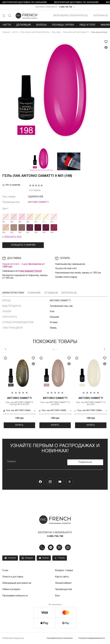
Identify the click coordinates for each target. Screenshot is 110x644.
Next (104, 349)
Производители (64, 589)
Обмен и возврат (11, 589)
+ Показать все (12, 237)
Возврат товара (64, 571)
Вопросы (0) (69, 293)
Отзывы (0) (51, 293)
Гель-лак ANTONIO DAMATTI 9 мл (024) (55, 401)
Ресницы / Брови (63, 25)
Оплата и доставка (13, 577)
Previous (6, 349)
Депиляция (23, 25)
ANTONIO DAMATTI (38, 202)
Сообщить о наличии (23, 245)
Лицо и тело (87, 25)
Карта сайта (62, 577)
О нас (5, 571)
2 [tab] (55, 349)
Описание (34, 293)
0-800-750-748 (66, 7)
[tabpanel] (19, 391)
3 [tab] (57, 349)
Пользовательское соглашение (60, 638)
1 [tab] (53, 349)
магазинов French (31, 271)
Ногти (7, 25)
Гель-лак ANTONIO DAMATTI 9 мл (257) (91, 401)
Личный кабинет (63, 583)
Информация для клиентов (17, 583)
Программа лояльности (15, 596)
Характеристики (13, 293)
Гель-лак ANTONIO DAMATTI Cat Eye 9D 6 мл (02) (19, 401)
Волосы (41, 25)
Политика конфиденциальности (92, 638)
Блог (58, 596)
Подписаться (85, 462)
